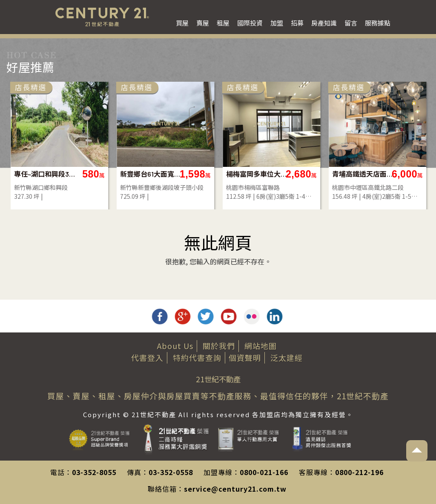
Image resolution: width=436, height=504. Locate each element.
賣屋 (203, 23)
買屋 (182, 23)
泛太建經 (287, 358)
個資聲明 (245, 358)
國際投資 (250, 23)
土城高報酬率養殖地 (238, 174)
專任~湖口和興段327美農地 (344, 174)
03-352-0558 (171, 472)
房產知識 (324, 23)
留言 (351, 23)
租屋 (223, 23)
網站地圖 (261, 346)
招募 (297, 23)
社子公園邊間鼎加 (128, 174)
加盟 (277, 23)
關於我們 (219, 346)
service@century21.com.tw (235, 489)
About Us (175, 346)
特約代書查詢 (197, 358)
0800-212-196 (359, 472)
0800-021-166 (264, 472)
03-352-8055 (94, 472)
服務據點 (378, 23)
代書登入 (147, 358)
